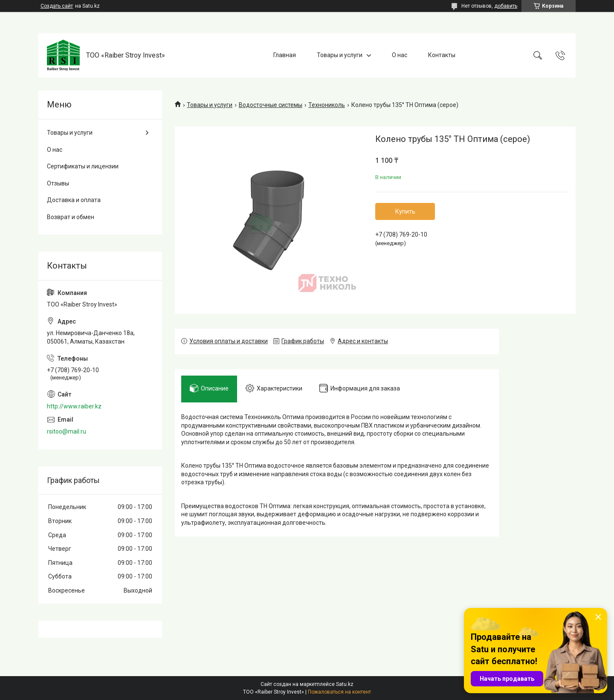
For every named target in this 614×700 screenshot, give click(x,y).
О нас (400, 55)
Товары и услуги (340, 55)
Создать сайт (57, 6)
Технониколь (327, 105)
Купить (405, 211)
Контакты (442, 55)
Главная (285, 55)
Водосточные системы (271, 105)
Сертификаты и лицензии (83, 166)
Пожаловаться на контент (339, 692)
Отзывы (58, 183)
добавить (506, 6)
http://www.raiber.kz (74, 406)
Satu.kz (345, 684)
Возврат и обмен (71, 217)
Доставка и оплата (74, 200)
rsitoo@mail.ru (67, 431)
